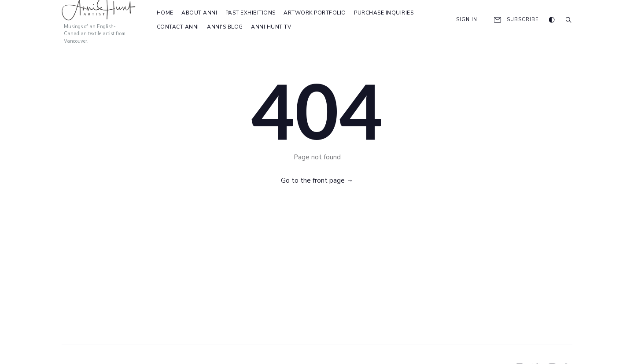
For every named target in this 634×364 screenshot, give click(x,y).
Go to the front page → (317, 180)
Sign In (461, 20)
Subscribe (516, 20)
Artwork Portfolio (315, 13)
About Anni (199, 13)
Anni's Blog (225, 27)
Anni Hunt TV (271, 27)
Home (165, 13)
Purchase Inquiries (384, 13)
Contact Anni (178, 27)
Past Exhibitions (251, 13)
